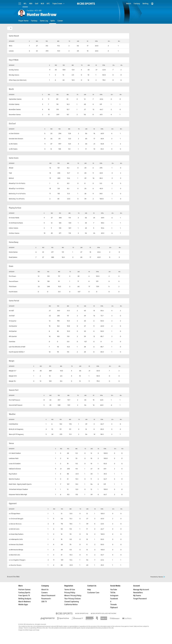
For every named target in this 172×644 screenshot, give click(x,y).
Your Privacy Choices (73, 599)
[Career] (60, 21)
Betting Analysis (25, 599)
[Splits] (53, 21)
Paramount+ (46, 599)
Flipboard (114, 608)
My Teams (137, 596)
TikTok (113, 593)
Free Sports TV (24, 596)
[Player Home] (23, 21)
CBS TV (44, 602)
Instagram (114, 596)
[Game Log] (44, 21)
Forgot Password (140, 599)
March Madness (25, 602)
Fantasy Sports (24, 593)
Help (89, 590)
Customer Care (93, 593)
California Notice (71, 605)
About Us (45, 590)
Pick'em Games (24, 590)
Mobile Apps (23, 605)
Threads (113, 605)
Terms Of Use (70, 590)
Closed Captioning (72, 602)
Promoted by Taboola (158, 577)
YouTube (114, 590)
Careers (44, 593)
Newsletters (138, 593)
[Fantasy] (34, 21)
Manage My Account (141, 590)
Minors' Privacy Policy (73, 596)
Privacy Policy (70, 593)
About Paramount (48, 596)
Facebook (114, 599)
